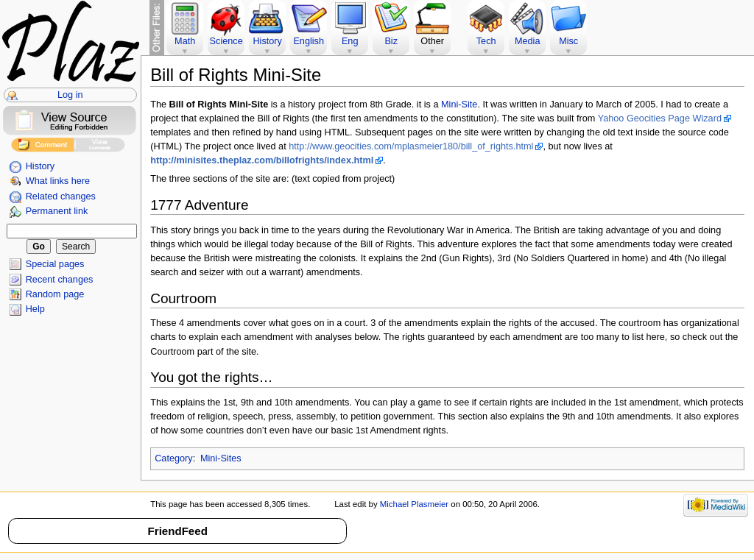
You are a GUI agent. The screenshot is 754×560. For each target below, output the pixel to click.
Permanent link (57, 211)
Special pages (55, 264)
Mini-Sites (221, 458)
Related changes (61, 196)
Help (35, 309)
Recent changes (60, 280)
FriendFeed (178, 531)
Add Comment (42, 147)
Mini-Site (459, 104)
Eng (350, 41)
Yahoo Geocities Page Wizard (660, 118)
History (40, 166)
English (309, 41)
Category (173, 458)
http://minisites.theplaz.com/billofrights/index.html (262, 160)
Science (226, 41)
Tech (486, 41)
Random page (55, 294)
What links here (58, 181)
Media (528, 41)
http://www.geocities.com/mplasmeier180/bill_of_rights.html (411, 146)
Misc (568, 41)
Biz (391, 41)
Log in (70, 95)
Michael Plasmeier (414, 504)
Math (185, 41)
